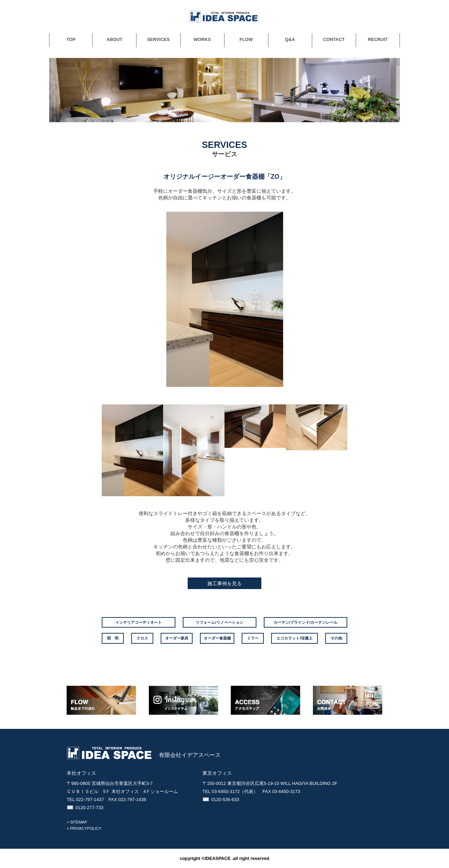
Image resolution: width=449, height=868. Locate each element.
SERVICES (158, 39)
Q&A (290, 39)
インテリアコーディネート (139, 622)
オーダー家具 (177, 638)
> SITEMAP (77, 822)
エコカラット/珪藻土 (294, 638)
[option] (224, 299)
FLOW (246, 39)
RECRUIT (378, 39)
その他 (336, 638)
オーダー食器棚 (217, 638)
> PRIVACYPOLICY (84, 828)
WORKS (202, 39)
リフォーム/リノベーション (219, 622)
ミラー (253, 638)
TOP (71, 39)
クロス (142, 638)
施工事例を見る (224, 583)
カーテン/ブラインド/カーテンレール (306, 622)
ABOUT (115, 39)
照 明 (113, 638)
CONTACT (334, 39)
